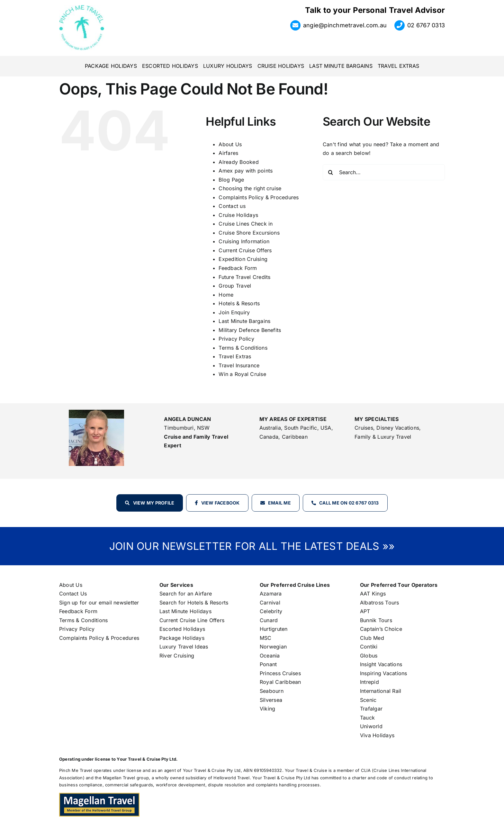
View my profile (154, 503)
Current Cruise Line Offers (192, 620)
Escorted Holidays (182, 629)
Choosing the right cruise (250, 188)
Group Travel (235, 286)
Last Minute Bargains (244, 321)
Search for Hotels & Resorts (194, 603)
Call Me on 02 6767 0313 (349, 503)
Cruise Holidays (238, 215)
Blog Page (231, 180)
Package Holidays (182, 638)
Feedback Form (238, 268)
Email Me (279, 503)
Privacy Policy (236, 339)
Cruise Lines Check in (246, 224)
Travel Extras (235, 356)
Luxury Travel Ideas (184, 647)
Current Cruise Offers (245, 250)
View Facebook (221, 503)
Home (226, 295)
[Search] (331, 172)
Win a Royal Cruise (242, 374)
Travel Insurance (239, 365)
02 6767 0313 (426, 25)
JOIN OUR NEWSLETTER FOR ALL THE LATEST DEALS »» (252, 546)
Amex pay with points (246, 171)
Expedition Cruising (243, 259)
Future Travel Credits (244, 277)
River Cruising (177, 656)
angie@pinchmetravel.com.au (345, 25)
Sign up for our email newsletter (99, 603)
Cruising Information (244, 241)
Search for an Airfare (186, 594)
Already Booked (239, 162)
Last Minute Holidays (185, 611)
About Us (230, 144)
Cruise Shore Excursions (249, 233)
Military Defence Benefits (250, 330)
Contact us (232, 206)
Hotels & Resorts (239, 303)
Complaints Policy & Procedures (259, 197)
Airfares (228, 153)
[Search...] (384, 172)
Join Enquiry (234, 312)
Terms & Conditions (243, 348)
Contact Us (73, 594)
